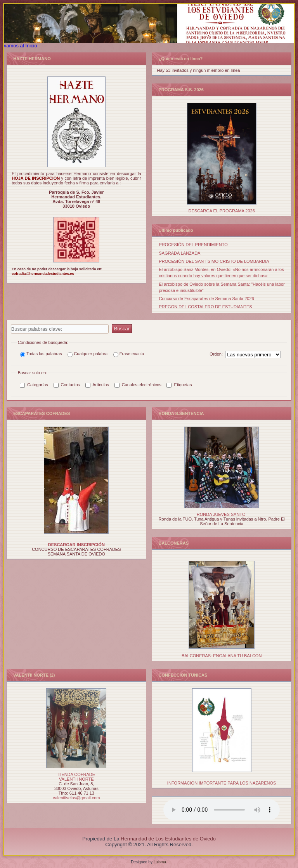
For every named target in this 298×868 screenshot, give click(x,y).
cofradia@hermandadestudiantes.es (43, 274)
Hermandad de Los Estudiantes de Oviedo (168, 839)
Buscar (122, 329)
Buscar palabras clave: (11, 324)
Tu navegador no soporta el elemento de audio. (222, 810)
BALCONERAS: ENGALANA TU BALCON (222, 656)
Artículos (97, 385)
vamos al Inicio (21, 46)
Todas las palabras (41, 354)
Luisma (160, 862)
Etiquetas (179, 385)
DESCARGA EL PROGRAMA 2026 (221, 211)
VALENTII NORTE (76, 779)
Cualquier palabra (87, 354)
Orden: (216, 354)
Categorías (34, 385)
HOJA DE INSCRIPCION (36, 178)
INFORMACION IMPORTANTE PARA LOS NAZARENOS (222, 783)
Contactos (67, 385)
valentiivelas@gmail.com (76, 798)
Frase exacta (129, 354)
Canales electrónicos (138, 385)
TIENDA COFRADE (77, 774)
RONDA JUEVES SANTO (221, 514)
